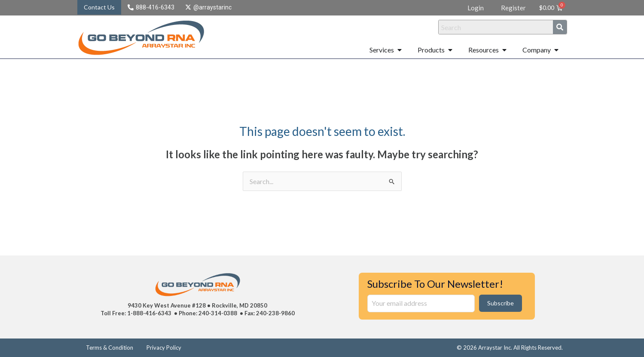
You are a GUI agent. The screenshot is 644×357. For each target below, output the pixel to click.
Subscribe (501, 303)
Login (476, 8)
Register (513, 8)
